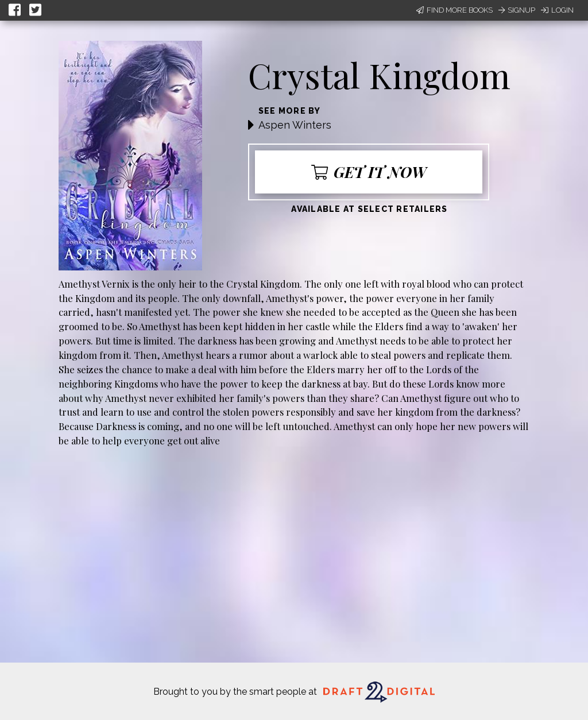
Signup (517, 10)
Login (557, 10)
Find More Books (454, 10)
